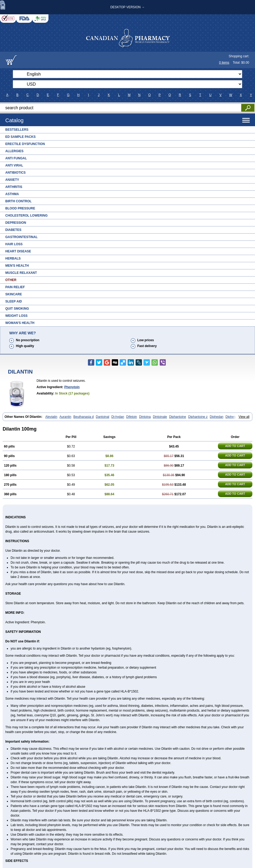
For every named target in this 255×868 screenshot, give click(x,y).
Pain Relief (15, 287)
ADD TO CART (235, 446)
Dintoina (145, 417)
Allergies (14, 151)
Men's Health (17, 266)
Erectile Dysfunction (25, 144)
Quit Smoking (17, 309)
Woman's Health (20, 323)
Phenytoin (72, 387)
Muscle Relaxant (21, 273)
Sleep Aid (14, 301)
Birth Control (18, 201)
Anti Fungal (16, 158)
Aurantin (65, 417)
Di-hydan (118, 417)
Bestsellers (17, 130)
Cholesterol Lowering (26, 216)
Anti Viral (14, 165)
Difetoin (132, 417)
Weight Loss (16, 316)
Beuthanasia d (84, 417)
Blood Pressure (20, 208)
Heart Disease (18, 251)
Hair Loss (14, 244)
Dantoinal (103, 417)
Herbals (13, 258)
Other (11, 280)
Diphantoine (178, 417)
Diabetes (13, 230)
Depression (16, 223)
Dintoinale (160, 417)
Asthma (12, 194)
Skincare (14, 294)
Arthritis (14, 187)
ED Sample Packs (20, 137)
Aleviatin (51, 417)
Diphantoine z (198, 417)
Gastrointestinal (21, 237)
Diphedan (216, 417)
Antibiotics (15, 173)
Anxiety (12, 180)
